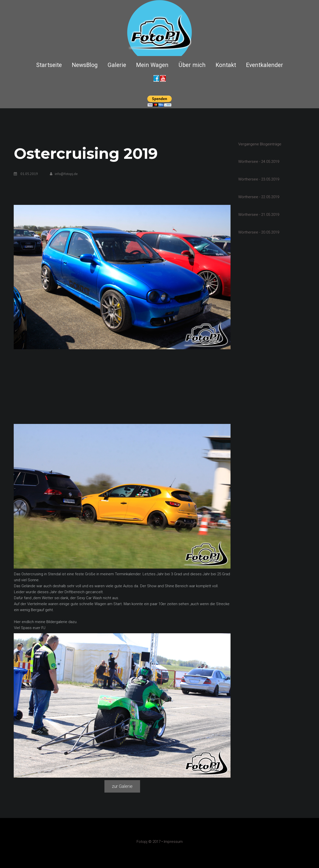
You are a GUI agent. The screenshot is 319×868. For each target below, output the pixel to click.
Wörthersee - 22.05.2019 (259, 196)
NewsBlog (85, 65)
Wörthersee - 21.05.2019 (259, 214)
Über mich (192, 65)
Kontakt (226, 65)
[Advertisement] (122, 387)
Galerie (117, 65)
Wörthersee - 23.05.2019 (259, 179)
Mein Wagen (152, 65)
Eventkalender (265, 65)
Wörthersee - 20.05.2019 (259, 231)
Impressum (173, 842)
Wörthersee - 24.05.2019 (259, 162)
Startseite (49, 65)
